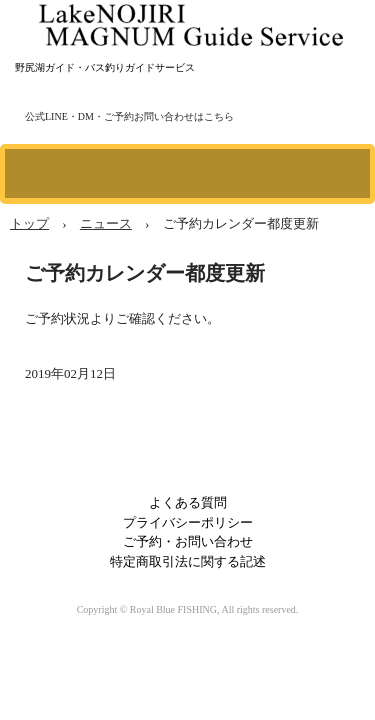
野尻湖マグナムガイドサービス (193, 19)
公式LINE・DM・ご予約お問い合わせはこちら (129, 116)
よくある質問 (188, 502)
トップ (29, 223)
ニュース (106, 223)
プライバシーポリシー (188, 522)
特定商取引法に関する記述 (188, 561)
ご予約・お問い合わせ (188, 541)
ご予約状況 (57, 318)
